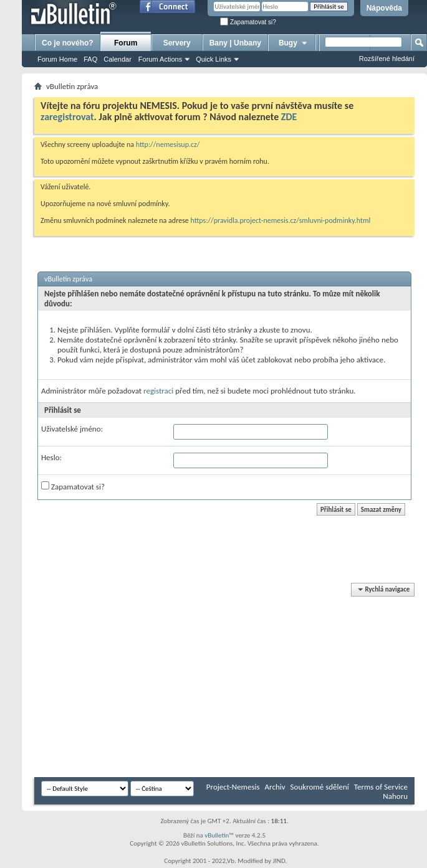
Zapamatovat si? (248, 22)
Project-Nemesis (233, 787)
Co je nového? (68, 43)
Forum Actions (160, 59)
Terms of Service (381, 787)
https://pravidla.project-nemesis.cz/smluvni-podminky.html (281, 220)
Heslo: (51, 457)
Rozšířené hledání (387, 59)
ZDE (289, 117)
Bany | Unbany (235, 43)
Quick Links (213, 59)
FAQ (90, 59)
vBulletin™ (219, 835)
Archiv (275, 787)
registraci (158, 391)
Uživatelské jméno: (72, 429)
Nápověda (384, 8)
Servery (177, 43)
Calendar (118, 59)
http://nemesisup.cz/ (168, 144)
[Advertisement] (205, 681)
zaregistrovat (67, 117)
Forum (126, 43)
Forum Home (57, 59)
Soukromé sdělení (320, 787)
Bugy (294, 43)
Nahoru (395, 796)
